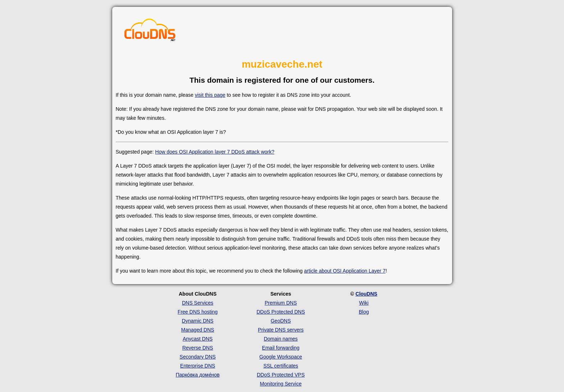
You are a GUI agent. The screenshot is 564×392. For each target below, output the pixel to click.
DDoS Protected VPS (281, 375)
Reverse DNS (198, 348)
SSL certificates (281, 366)
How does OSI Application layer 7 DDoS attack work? (215, 152)
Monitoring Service (281, 384)
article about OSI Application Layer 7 (345, 271)
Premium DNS (281, 303)
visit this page (210, 95)
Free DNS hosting (198, 312)
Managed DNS (198, 330)
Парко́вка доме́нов (198, 375)
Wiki (364, 303)
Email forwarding (281, 348)
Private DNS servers (281, 330)
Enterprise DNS (198, 366)
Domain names (281, 339)
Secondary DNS (197, 357)
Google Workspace (281, 357)
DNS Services (198, 303)
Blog (364, 312)
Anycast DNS (198, 339)
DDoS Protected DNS (281, 312)
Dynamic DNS (198, 321)
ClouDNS (366, 294)
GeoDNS (281, 321)
